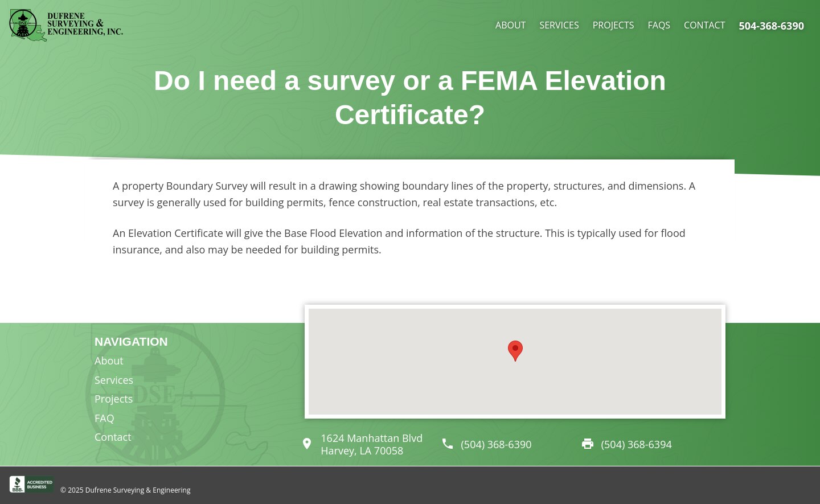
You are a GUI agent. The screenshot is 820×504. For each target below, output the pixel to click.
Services (559, 25)
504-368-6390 (771, 26)
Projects (614, 25)
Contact (704, 25)
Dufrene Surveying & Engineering (138, 490)
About (511, 25)
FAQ (104, 418)
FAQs (659, 25)
